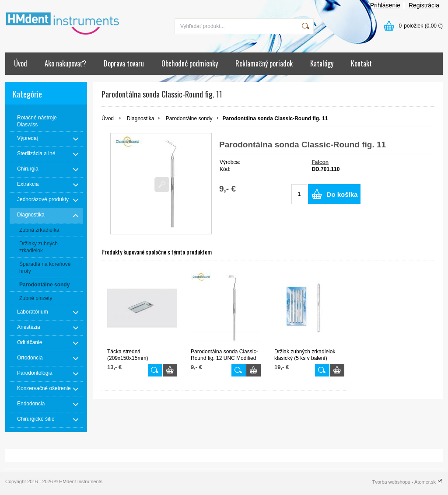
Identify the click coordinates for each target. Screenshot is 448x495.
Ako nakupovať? (65, 63)
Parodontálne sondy (189, 119)
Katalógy (322, 63)
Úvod (21, 63)
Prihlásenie (385, 5)
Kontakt (361, 63)
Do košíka (342, 194)
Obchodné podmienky (190, 63)
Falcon (320, 162)
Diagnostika (141, 119)
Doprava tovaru (124, 63)
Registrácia (424, 5)
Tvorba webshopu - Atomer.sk (407, 482)
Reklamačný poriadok (264, 63)
